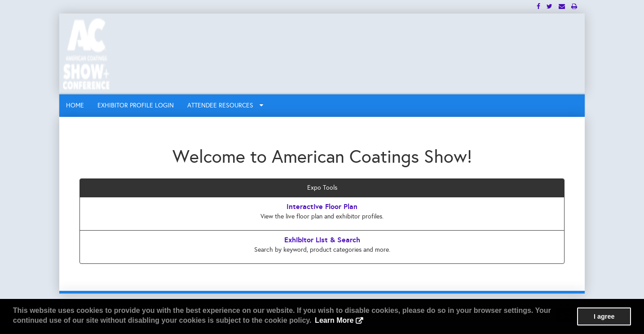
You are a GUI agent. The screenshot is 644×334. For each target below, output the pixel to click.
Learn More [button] (334, 320)
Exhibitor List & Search (322, 240)
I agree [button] (604, 316)
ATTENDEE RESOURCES (225, 105)
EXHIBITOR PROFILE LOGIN (136, 105)
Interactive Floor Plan (322, 207)
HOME (75, 105)
